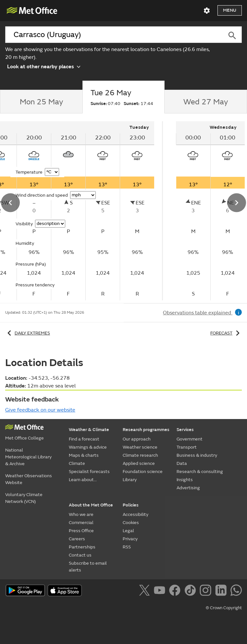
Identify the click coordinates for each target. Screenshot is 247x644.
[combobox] (114, 35)
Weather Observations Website (29, 479)
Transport (187, 447)
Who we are (81, 514)
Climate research (140, 455)
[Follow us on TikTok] (191, 591)
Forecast (226, 333)
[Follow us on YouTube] (161, 591)
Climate (77, 463)
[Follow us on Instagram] (207, 591)
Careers (77, 539)
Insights (185, 480)
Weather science (140, 447)
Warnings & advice (88, 447)
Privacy (130, 539)
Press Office (81, 531)
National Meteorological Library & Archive (28, 457)
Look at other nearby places (44, 66)
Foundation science (143, 472)
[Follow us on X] (146, 591)
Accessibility (136, 514)
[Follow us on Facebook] (176, 591)
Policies (131, 505)
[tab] (41, 102)
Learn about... (83, 480)
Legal (128, 531)
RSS (127, 547)
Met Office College (25, 438)
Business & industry (197, 455)
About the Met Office (91, 505)
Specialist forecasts (89, 472)
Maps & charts (84, 455)
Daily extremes (28, 333)
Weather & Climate (89, 430)
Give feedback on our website (40, 410)
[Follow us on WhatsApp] (236, 591)
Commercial (81, 523)
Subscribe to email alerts (88, 567)
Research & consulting (200, 472)
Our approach (137, 439)
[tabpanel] (202, 211)
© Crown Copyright (224, 608)
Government (190, 439)
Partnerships (82, 547)
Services (185, 430)
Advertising (188, 488)
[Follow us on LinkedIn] (222, 591)
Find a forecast (84, 439)
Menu (230, 10)
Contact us (80, 555)
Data (182, 463)
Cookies (131, 523)
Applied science (139, 463)
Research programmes (146, 430)
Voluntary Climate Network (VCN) (24, 498)
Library (130, 480)
